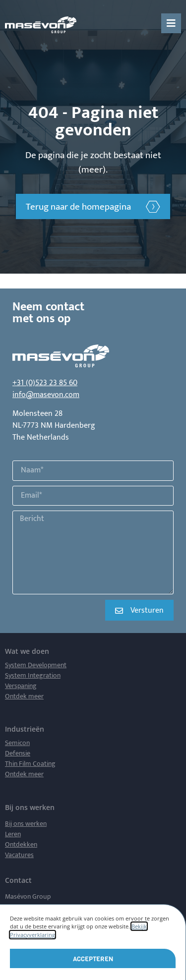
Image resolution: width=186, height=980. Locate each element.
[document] (93, 490)
